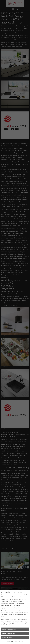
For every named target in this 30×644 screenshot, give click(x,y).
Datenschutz (19, 642)
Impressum (11, 642)
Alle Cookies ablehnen (8, 633)
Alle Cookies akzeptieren (9, 629)
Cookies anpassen (7, 637)
